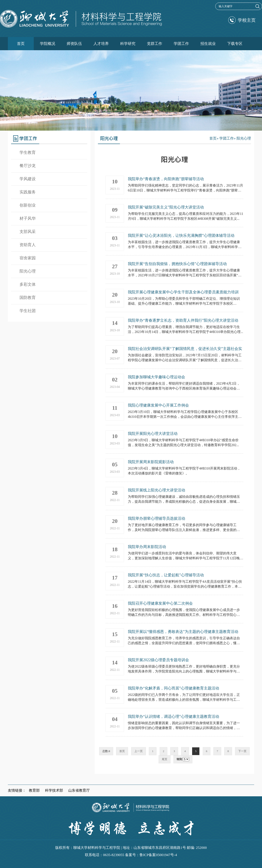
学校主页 (242, 20)
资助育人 (28, 245)
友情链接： (17, 790)
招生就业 (208, 44)
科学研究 (128, 44)
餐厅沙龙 (28, 166)
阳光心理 (28, 271)
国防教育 (28, 298)
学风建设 (28, 179)
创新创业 (28, 205)
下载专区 (235, 44)
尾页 (165, 759)
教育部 (34, 790)
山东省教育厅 (79, 790)
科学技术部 (54, 790)
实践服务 (28, 192)
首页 (21, 44)
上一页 (139, 751)
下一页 (242, 751)
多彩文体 (28, 284)
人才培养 (101, 44)
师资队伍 (74, 44)
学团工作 (181, 44)
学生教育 (28, 152)
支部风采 (28, 232)
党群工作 (155, 44)
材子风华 (28, 218)
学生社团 (28, 311)
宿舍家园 (28, 258)
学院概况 (48, 44)
